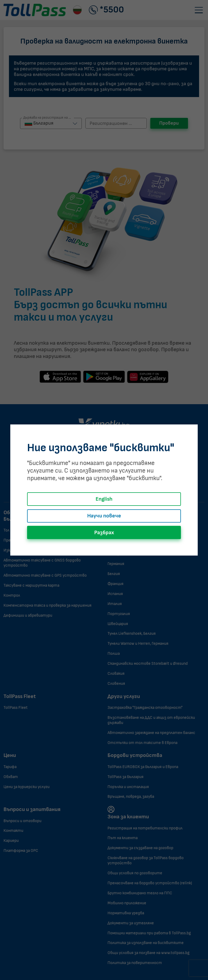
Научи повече (104, 516)
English (104, 499)
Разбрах (104, 533)
